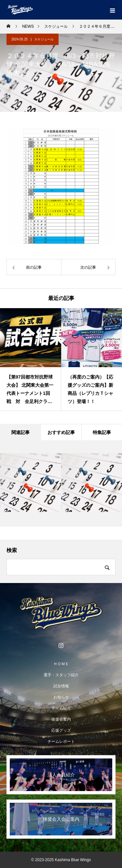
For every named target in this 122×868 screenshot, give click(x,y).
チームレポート (61, 741)
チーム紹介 (61, 708)
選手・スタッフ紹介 (61, 675)
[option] (31, 359)
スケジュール (44, 39)
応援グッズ (61, 730)
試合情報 (61, 686)
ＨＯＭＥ (61, 664)
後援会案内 (61, 719)
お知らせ (61, 697)
